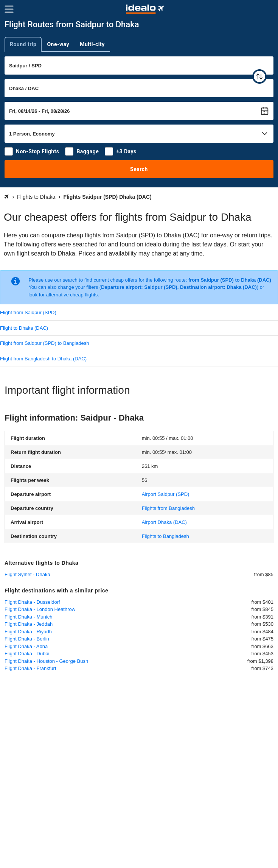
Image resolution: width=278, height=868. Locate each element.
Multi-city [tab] (92, 44)
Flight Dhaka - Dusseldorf (32, 602)
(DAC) (164, 522)
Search (139, 169)
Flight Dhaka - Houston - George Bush (46, 661)
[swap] (259, 76)
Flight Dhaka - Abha (26, 646)
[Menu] (9, 9)
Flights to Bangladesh (165, 536)
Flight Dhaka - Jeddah (29, 624)
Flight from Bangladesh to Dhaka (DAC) (43, 359)
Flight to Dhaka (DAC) (24, 328)
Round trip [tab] (23, 44)
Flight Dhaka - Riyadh (28, 632)
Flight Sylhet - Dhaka (27, 574)
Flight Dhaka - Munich (28, 617)
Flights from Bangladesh (168, 508)
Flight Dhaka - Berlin (27, 639)
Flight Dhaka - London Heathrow (40, 609)
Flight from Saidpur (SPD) (28, 312)
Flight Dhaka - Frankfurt (30, 668)
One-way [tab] (58, 44)
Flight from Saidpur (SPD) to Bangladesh (45, 343)
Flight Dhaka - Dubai (27, 654)
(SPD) (166, 494)
